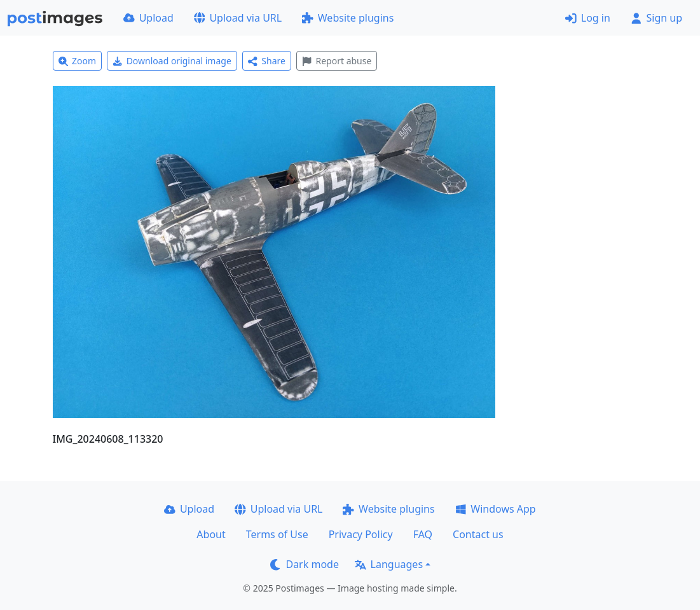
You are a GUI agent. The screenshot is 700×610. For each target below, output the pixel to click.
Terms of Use (277, 534)
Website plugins (348, 18)
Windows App (496, 509)
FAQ (423, 534)
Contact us (478, 534)
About (211, 534)
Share (267, 61)
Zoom (78, 61)
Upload (148, 18)
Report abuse (337, 61)
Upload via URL (238, 18)
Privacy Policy (361, 534)
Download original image (172, 61)
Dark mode (305, 564)
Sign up (656, 18)
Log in (588, 18)
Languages (389, 564)
